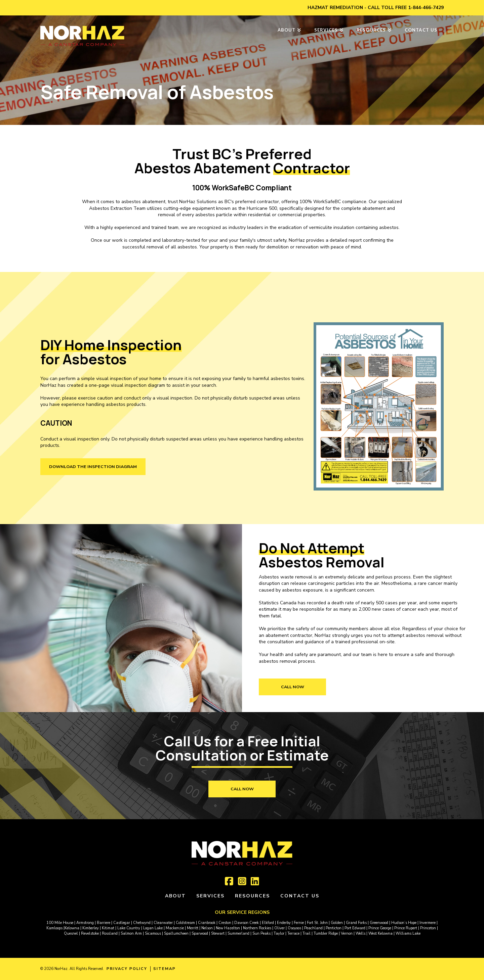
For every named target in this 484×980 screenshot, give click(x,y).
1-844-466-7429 (426, 8)
